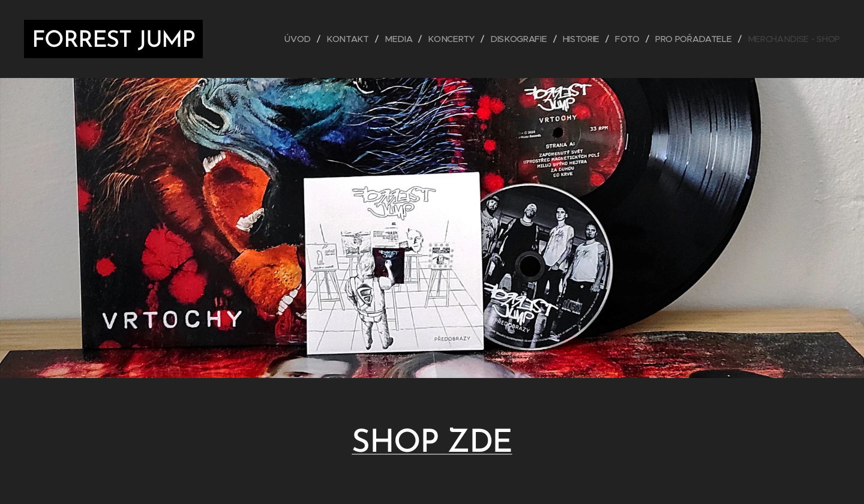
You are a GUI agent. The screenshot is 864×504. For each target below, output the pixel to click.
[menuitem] (305, 39)
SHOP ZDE (432, 444)
